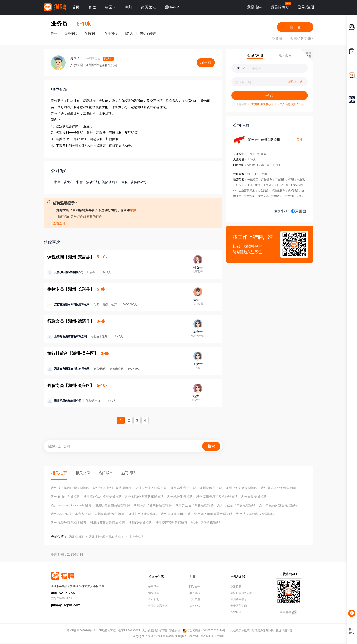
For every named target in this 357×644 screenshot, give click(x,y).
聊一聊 (295, 27)
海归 (128, 7)
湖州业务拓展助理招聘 (241, 488)
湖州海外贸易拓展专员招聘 (102, 497)
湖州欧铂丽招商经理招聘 (112, 505)
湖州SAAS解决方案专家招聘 (71, 514)
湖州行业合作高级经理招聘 (236, 505)
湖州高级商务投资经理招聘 (278, 505)
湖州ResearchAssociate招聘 (71, 505)
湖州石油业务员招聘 (65, 497)
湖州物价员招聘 (211, 488)
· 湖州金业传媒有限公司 (100, 65)
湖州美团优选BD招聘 (176, 514)
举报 (133, 210)
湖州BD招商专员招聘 (109, 514)
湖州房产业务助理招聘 (151, 488)
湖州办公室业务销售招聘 (278, 488)
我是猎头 (254, 7)
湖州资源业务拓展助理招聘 (112, 488)
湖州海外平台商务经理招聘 (153, 505)
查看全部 (59, 223)
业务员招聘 (136, 537)
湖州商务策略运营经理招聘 (213, 514)
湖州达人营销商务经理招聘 (255, 514)
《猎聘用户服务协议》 (260, 104)
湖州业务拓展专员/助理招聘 (106, 537)
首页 (76, 7)
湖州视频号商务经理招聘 (69, 523)
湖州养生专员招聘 (183, 488)
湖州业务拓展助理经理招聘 (70, 488)
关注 (300, 140)
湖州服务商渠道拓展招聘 (107, 523)
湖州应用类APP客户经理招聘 (217, 497)
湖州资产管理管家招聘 (171, 523)
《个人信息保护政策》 (291, 104)
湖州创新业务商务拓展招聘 (144, 497)
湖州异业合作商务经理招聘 (194, 505)
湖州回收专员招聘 (254, 497)
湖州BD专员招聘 (140, 523)
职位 (92, 7)
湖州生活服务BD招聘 (206, 523)
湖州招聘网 (76, 537)
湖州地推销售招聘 (180, 497)
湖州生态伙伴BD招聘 (143, 514)
